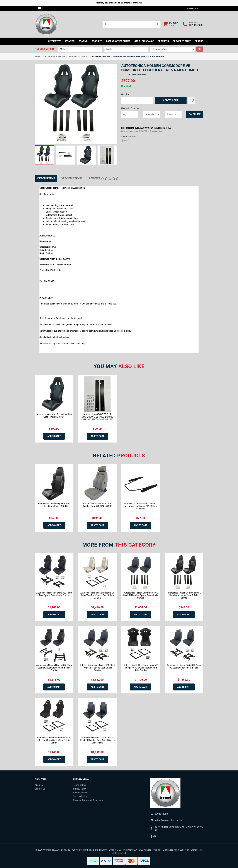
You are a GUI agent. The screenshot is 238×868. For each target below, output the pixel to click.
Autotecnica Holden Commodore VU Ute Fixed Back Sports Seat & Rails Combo (54, 740)
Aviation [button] (70, 41)
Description (46, 178)
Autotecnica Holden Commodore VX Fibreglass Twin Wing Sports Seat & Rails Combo (141, 668)
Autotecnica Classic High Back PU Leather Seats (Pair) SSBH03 (54, 505)
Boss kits (97, 41)
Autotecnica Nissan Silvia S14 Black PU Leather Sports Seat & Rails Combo (184, 668)
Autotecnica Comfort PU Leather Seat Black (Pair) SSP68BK (54, 416)
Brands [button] (199, 41)
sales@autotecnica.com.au (168, 820)
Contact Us (40, 789)
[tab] (46, 178)
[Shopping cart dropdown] (170, 24)
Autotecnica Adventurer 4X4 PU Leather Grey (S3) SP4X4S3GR (97, 505)
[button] (192, 100)
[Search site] (158, 24)
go (200, 49)
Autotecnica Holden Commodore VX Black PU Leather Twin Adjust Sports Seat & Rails (97, 740)
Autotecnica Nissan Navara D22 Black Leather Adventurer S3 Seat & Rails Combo (54, 668)
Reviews (104, 178)
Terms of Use (79, 785)
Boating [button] (83, 41)
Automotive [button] (54, 41)
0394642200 (196, 25)
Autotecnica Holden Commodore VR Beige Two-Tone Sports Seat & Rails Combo (97, 595)
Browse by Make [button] (182, 41)
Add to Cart (171, 100)
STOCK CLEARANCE (144, 41)
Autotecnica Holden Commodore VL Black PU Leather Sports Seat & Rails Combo (141, 595)
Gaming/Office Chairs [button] (118, 41)
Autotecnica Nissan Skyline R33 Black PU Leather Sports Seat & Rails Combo (97, 668)
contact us (192, 8)
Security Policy (80, 796)
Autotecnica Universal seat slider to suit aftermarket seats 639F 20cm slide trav (141, 506)
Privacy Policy (80, 789)
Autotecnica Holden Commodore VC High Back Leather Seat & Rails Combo (184, 595)
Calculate (195, 114)
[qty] (130, 114)
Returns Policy (80, 793)
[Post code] (173, 114)
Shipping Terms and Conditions (88, 800)
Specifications (72, 178)
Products (163, 41)
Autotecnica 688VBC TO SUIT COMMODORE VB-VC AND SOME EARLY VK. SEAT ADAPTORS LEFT (97, 417)
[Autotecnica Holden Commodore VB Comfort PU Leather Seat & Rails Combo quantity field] (137, 100)
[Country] (152, 114)
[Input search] (129, 24)
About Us (39, 785)
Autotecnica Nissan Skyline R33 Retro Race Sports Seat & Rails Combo (54, 594)
